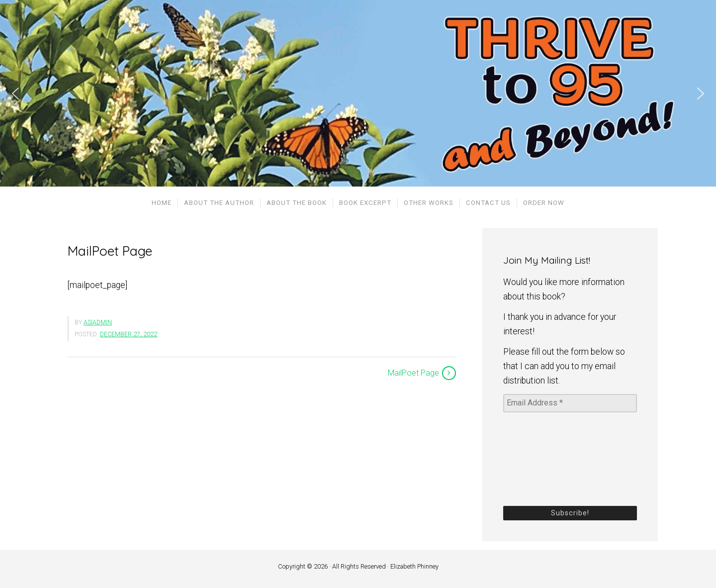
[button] (15, 94)
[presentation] (544, 458)
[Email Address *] (570, 403)
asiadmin (98, 322)
